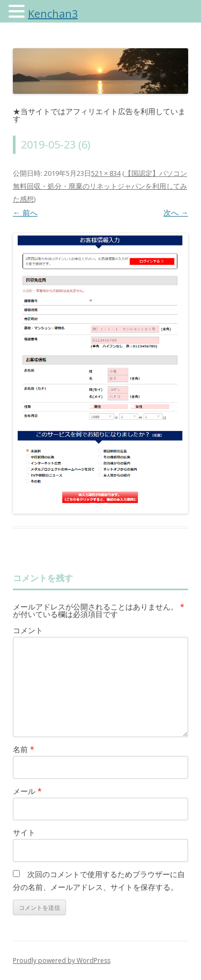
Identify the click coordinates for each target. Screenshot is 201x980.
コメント (28, 630)
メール (27, 791)
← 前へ (25, 213)
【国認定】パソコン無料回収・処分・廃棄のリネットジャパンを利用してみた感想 (100, 186)
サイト (24, 832)
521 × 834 (106, 173)
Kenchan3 (53, 14)
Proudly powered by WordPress (62, 960)
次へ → (176, 213)
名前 (24, 749)
